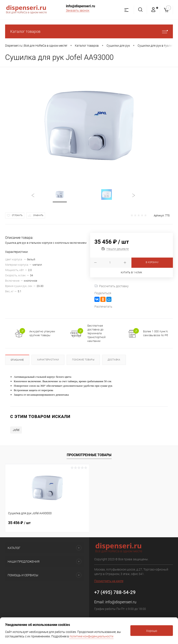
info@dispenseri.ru (80, 6)
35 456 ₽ (19, 523)
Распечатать (103, 307)
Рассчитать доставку (112, 286)
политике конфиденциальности (91, 636)
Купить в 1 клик (132, 273)
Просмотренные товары (89, 455)
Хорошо (152, 631)
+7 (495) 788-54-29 (115, 592)
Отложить (17, 215)
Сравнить (38, 215)
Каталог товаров (89, 31)
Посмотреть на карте (109, 581)
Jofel (16, 430)
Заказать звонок (78, 10)
